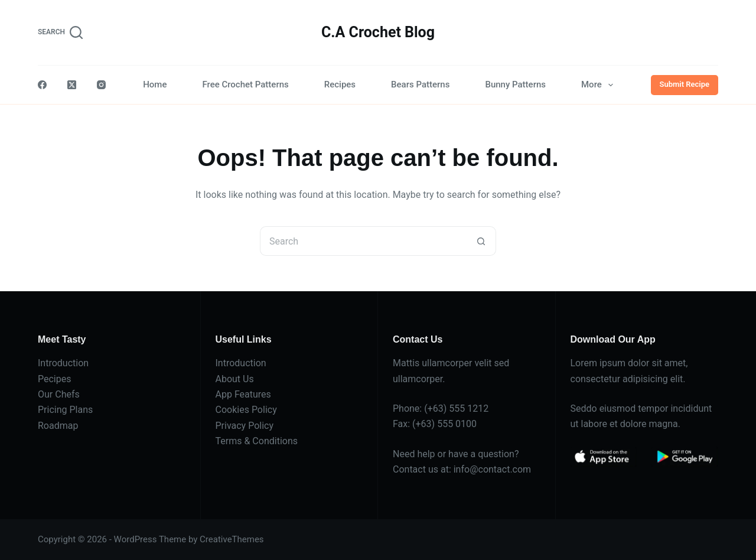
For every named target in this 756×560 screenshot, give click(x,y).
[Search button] (481, 241)
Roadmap (58, 426)
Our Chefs (59, 394)
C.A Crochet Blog (378, 32)
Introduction (63, 363)
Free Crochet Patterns (245, 84)
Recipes (340, 84)
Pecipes (54, 379)
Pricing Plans (65, 410)
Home (155, 84)
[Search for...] (363, 241)
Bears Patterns (420, 84)
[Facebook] (42, 85)
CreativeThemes (232, 539)
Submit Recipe (685, 84)
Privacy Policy (245, 426)
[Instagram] (101, 85)
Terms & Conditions (257, 441)
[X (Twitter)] (72, 85)
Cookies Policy (246, 410)
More (599, 85)
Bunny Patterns (515, 84)
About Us (235, 379)
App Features (243, 394)
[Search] (60, 32)
